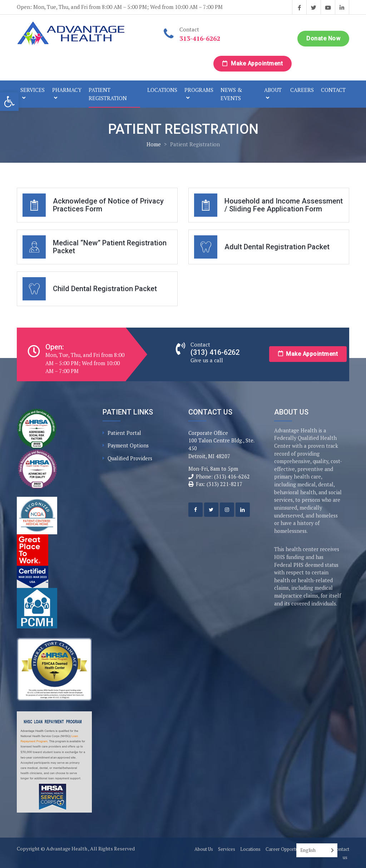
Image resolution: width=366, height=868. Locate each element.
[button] (9, 102)
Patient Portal (124, 433)
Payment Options (128, 445)
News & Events (231, 94)
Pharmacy (67, 90)
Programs (199, 90)
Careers (302, 90)
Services (33, 90)
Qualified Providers (130, 458)
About (273, 90)
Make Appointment (253, 63)
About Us (204, 849)
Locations (162, 90)
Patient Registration (108, 94)
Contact (333, 90)
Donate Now (323, 38)
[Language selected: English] (317, 850)
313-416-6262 (200, 38)
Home (154, 144)
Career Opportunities (287, 849)
